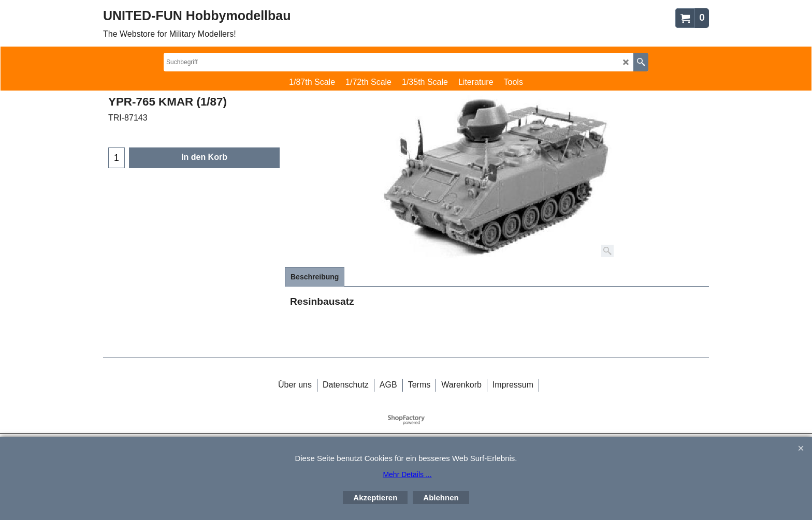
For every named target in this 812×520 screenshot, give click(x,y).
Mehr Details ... (407, 474)
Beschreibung (315, 277)
